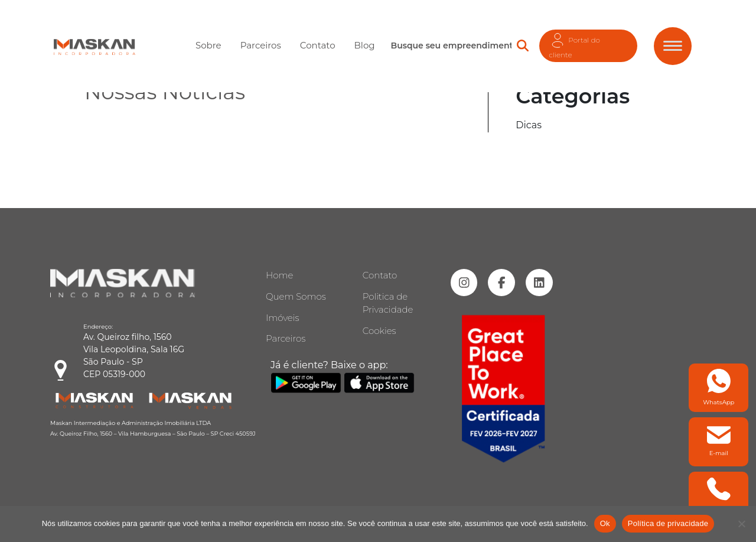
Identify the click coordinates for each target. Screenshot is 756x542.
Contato (318, 45)
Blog (365, 45)
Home (279, 275)
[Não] (741, 524)
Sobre (208, 45)
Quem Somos (296, 296)
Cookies (379, 331)
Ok (605, 523)
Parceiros (261, 45)
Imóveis (283, 318)
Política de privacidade (668, 523)
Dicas (529, 125)
